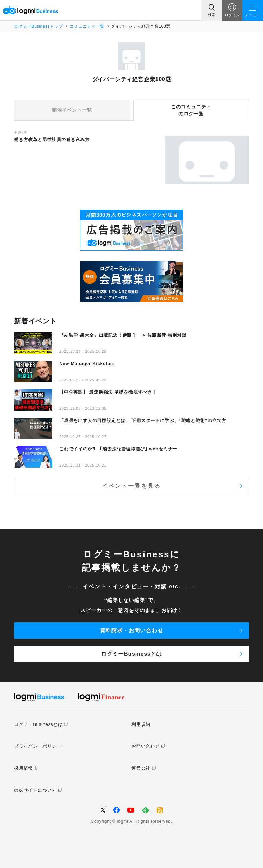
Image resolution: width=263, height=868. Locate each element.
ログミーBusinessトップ (38, 26)
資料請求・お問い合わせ (132, 630)
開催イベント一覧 (72, 110)
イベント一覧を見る (132, 486)
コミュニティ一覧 (87, 26)
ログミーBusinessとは (131, 654)
